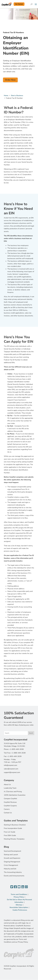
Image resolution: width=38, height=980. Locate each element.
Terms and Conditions (19, 894)
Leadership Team (10, 788)
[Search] (32, 4)
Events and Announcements (14, 876)
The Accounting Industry (13, 872)
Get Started (19, 4)
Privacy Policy (19, 897)
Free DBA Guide (10, 835)
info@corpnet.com (10, 765)
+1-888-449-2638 (18, 753)
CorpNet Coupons (10, 806)
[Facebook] (15, 887)
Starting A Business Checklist (15, 825)
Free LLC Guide (10, 832)
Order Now (10, 80)
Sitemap (19, 905)
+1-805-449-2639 (14, 756)
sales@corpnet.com (11, 769)
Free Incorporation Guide (13, 828)
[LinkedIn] (23, 887)
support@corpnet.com (12, 772)
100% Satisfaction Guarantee (15, 795)
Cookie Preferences (20, 910)
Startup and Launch (11, 855)
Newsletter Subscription (19, 907)
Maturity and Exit (10, 869)
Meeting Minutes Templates (14, 839)
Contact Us (8, 813)
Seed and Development (12, 851)
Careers (7, 809)
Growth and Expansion (12, 858)
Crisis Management (11, 865)
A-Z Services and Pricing (13, 792)
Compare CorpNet (10, 799)
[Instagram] (26, 887)
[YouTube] (19, 887)
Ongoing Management (12, 862)
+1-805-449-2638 (16, 749)
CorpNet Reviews (10, 802)
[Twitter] (12, 887)
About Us (7, 785)
